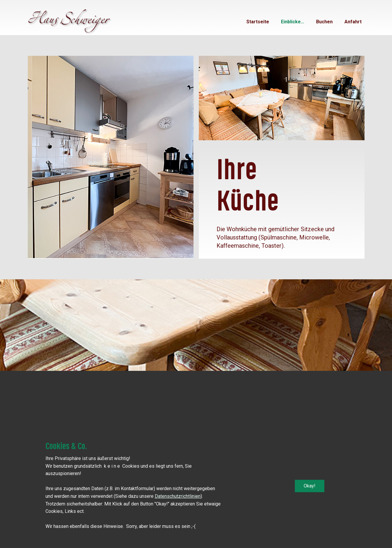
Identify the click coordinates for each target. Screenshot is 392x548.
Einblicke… (293, 22)
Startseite (258, 22)
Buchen (324, 22)
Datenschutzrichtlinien (178, 496)
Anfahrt (353, 22)
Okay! (310, 486)
